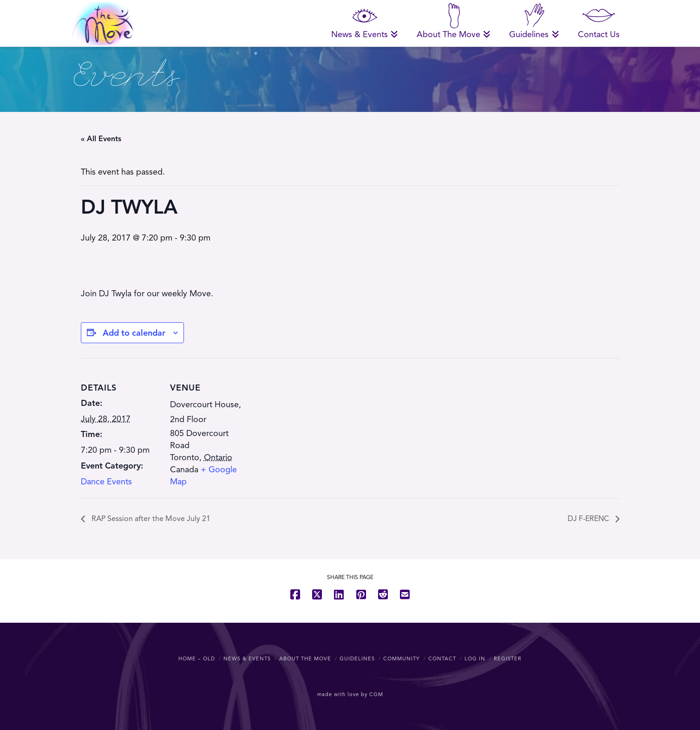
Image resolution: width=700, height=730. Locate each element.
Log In (475, 658)
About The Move (305, 658)
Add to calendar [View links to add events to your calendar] (134, 333)
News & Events (247, 658)
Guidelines (357, 658)
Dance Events (106, 482)
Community (402, 658)
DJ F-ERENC (589, 519)
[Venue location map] (308, 422)
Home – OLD (197, 658)
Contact (442, 658)
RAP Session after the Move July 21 (150, 519)
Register (508, 658)
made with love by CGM (350, 694)
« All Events (101, 139)
